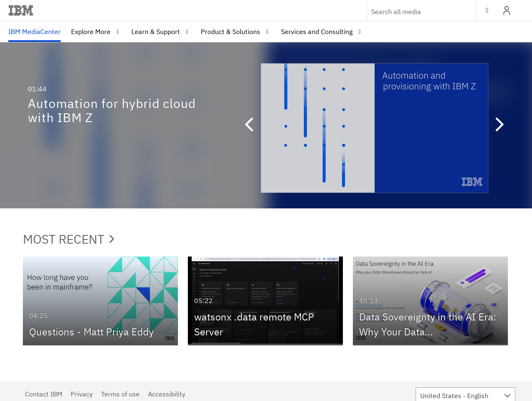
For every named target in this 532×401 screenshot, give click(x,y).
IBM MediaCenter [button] (34, 32)
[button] (253, 125)
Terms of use (120, 394)
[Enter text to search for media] (413, 12)
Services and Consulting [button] (317, 32)
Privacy (82, 394)
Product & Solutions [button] (230, 32)
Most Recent (69, 239)
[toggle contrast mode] (487, 10)
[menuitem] (34, 32)
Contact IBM (44, 394)
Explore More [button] (91, 32)
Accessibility (167, 394)
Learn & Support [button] (156, 32)
